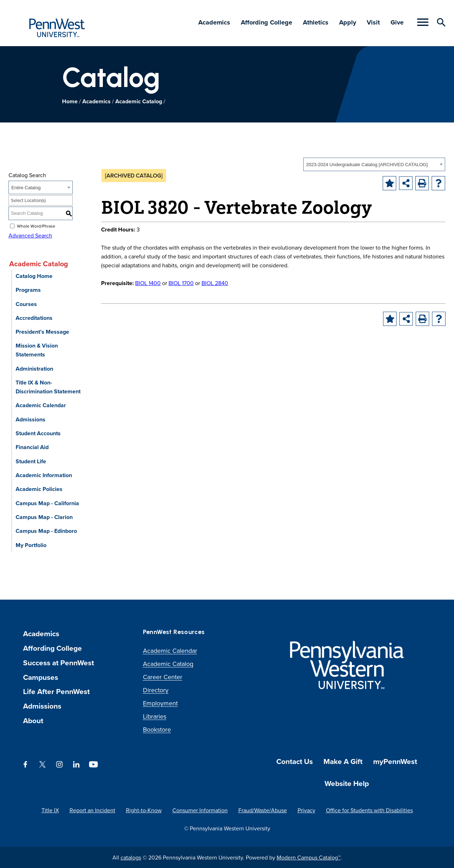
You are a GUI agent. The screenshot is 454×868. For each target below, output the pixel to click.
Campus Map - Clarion (44, 517)
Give (397, 22)
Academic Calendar (41, 405)
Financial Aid (32, 447)
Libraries (155, 716)
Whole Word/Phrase (36, 226)
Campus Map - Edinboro (46, 531)
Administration (34, 369)
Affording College (267, 22)
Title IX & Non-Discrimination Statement (48, 387)
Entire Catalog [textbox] (26, 188)
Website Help (347, 783)
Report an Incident (92, 810)
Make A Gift (343, 761)
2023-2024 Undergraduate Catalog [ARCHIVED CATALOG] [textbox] (367, 165)
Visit (373, 22)
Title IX (50, 810)
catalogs (131, 857)
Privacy (306, 810)
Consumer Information (200, 810)
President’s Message (42, 332)
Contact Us (295, 761)
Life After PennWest (56, 691)
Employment (160, 703)
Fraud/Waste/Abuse (263, 810)
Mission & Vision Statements (37, 350)
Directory (156, 690)
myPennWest (395, 761)
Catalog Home (34, 276)
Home (70, 101)
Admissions (31, 419)
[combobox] (374, 164)
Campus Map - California (47, 503)
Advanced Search (30, 235)
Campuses (41, 677)
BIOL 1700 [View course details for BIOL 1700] (181, 283)
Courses (26, 304)
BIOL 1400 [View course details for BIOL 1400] (148, 283)
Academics (214, 22)
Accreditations (34, 318)
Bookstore (157, 729)
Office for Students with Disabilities (369, 810)
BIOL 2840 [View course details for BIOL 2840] (215, 283)
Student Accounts (38, 433)
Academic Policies (39, 489)
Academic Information (44, 475)
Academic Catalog (139, 101)
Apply (348, 22)
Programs (28, 290)
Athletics (316, 22)
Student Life (31, 461)
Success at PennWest (59, 663)
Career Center (163, 677)
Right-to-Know (144, 810)
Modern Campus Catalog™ (309, 857)
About (33, 720)
